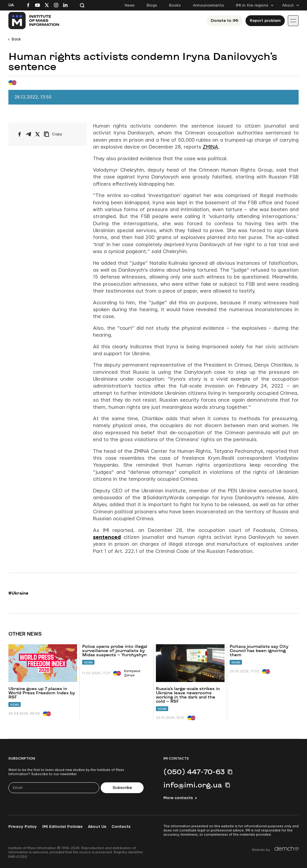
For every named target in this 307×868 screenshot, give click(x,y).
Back (16, 39)
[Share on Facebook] (19, 134)
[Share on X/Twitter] (37, 134)
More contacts (178, 798)
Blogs (152, 5)
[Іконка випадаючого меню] (293, 21)
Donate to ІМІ (225, 21)
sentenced (107, 537)
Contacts (121, 827)
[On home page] (34, 21)
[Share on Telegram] (28, 134)
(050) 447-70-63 (194, 772)
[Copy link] (61, 134)
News (130, 5)
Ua (11, 5)
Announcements (208, 5)
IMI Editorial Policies (62, 827)
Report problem (265, 21)
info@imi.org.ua (193, 785)
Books (175, 5)
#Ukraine (18, 593)
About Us (97, 827)
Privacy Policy (23, 827)
